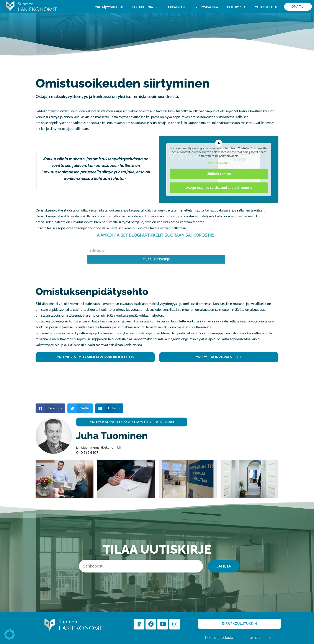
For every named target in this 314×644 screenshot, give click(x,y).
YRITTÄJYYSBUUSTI (109, 7)
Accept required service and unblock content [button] (219, 187)
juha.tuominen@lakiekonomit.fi (98, 447)
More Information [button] (219, 163)
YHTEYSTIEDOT (266, 7)
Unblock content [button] (219, 173)
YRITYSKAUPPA (207, 7)
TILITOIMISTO (236, 7)
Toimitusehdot (260, 638)
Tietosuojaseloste (219, 638)
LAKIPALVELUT (176, 7)
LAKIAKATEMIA (144, 7)
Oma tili (298, 7)
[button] (50, 408)
